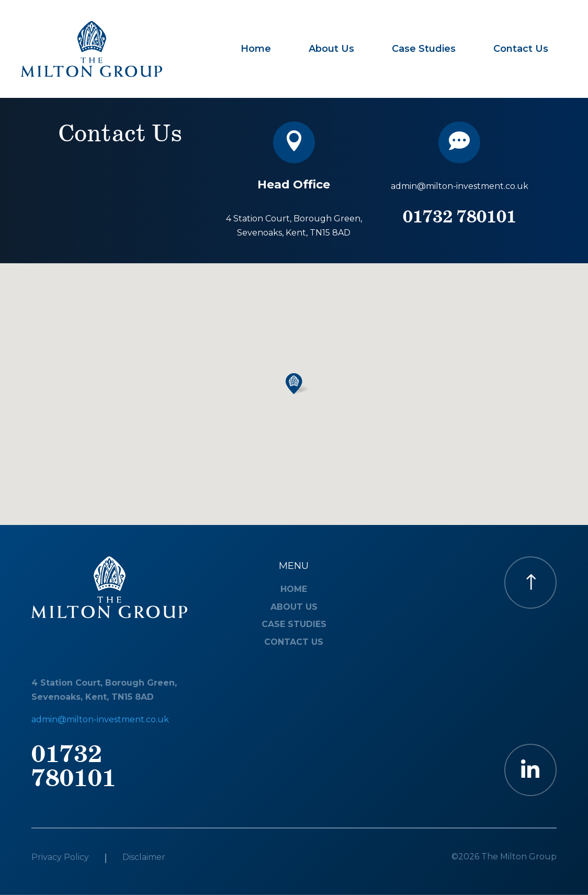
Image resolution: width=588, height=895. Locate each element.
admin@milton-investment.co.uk (460, 186)
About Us (331, 49)
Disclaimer (144, 858)
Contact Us (521, 49)
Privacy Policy (60, 858)
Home (256, 49)
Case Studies (424, 49)
